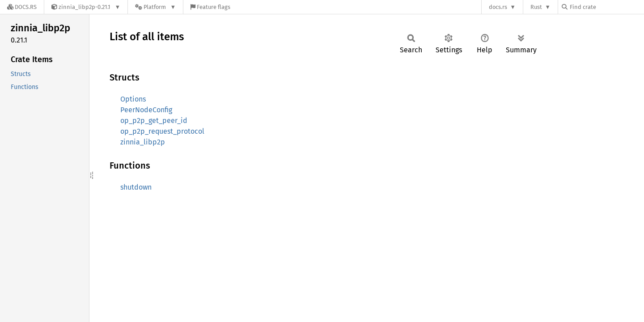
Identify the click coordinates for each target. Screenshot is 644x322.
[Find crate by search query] (606, 7)
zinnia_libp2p (143, 142)
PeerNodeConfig (146, 110)
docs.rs (498, 7)
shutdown (136, 187)
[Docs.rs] (22, 7)
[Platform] (155, 7)
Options (133, 99)
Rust (536, 7)
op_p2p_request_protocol (162, 131)
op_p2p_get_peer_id (154, 121)
